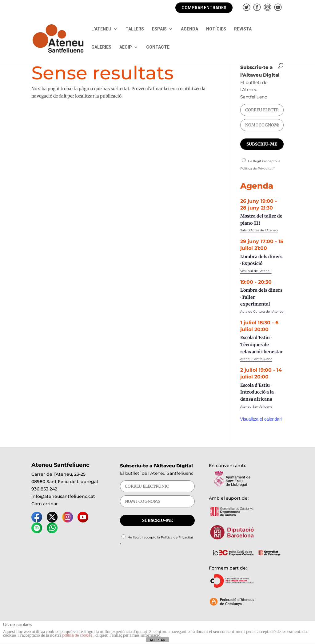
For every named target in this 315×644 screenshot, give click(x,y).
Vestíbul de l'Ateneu (256, 271)
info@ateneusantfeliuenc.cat (63, 496)
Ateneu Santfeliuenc (256, 359)
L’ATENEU (101, 29)
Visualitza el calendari (261, 419)
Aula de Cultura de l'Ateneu (262, 312)
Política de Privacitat (256, 168)
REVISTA (243, 29)
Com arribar (45, 504)
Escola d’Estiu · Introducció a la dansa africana (257, 392)
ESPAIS (159, 29)
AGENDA (189, 29)
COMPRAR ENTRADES (204, 8)
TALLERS (135, 29)
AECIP (126, 47)
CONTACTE (158, 47)
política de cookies (77, 635)
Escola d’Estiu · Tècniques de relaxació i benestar (262, 344)
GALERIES (101, 47)
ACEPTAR (157, 640)
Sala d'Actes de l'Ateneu (259, 230)
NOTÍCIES (216, 29)
